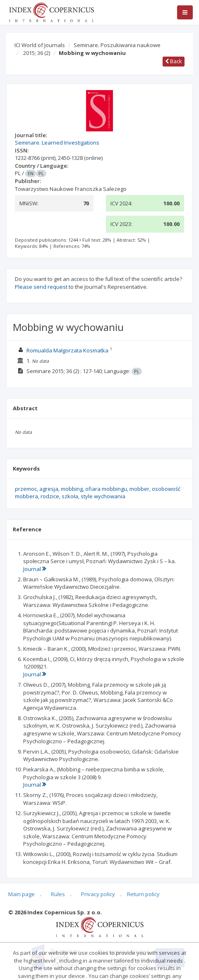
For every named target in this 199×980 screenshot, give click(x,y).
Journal (35, 569)
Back (174, 61)
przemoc (26, 489)
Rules (58, 894)
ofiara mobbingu (106, 489)
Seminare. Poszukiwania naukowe (117, 45)
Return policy (143, 894)
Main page (22, 894)
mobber (139, 489)
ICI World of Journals (40, 45)
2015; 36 (37, 53)
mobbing (72, 489)
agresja (49, 489)
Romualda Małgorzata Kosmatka (67, 350)
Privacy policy (98, 894)
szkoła (70, 496)
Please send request (41, 287)
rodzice (50, 496)
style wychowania (103, 496)
